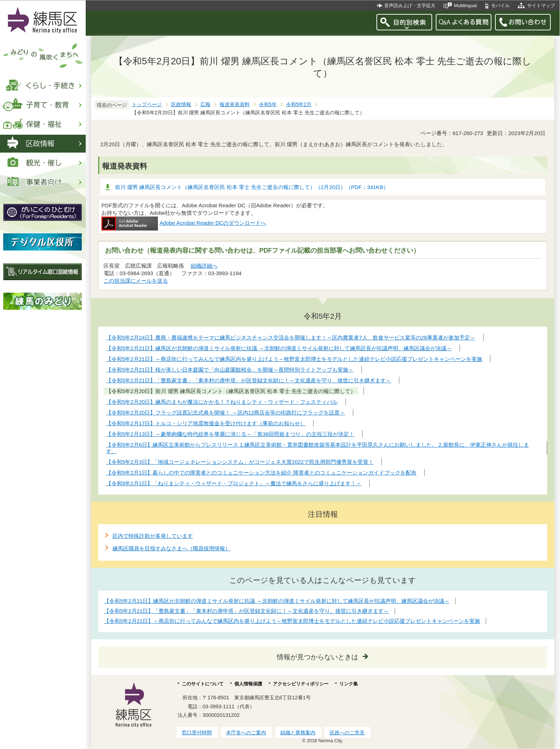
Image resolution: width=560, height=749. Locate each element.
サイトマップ (541, 6)
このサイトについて (203, 684)
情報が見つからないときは (317, 657)
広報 (205, 105)
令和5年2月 (299, 105)
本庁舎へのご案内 (246, 733)
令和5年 (268, 105)
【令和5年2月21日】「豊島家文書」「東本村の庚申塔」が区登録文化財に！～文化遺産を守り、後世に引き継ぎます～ (246, 611)
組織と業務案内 (298, 733)
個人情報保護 (248, 684)
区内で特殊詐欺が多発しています (153, 536)
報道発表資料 (235, 105)
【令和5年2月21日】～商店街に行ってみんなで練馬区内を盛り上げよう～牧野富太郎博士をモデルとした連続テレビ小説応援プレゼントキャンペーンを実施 (292, 621)
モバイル (500, 6)
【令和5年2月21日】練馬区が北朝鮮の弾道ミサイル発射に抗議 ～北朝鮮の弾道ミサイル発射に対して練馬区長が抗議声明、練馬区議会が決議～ (277, 601)
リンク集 (349, 684)
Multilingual (465, 6)
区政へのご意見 (347, 733)
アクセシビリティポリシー (301, 684)
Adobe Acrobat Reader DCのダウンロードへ (184, 223)
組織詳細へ (204, 266)
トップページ (147, 105)
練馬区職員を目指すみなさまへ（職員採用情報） (171, 548)
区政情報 (181, 105)
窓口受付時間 (197, 733)
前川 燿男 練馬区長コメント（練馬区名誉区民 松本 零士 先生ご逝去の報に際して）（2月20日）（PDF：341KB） (252, 187)
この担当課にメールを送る (136, 281)
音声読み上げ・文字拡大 (410, 6)
